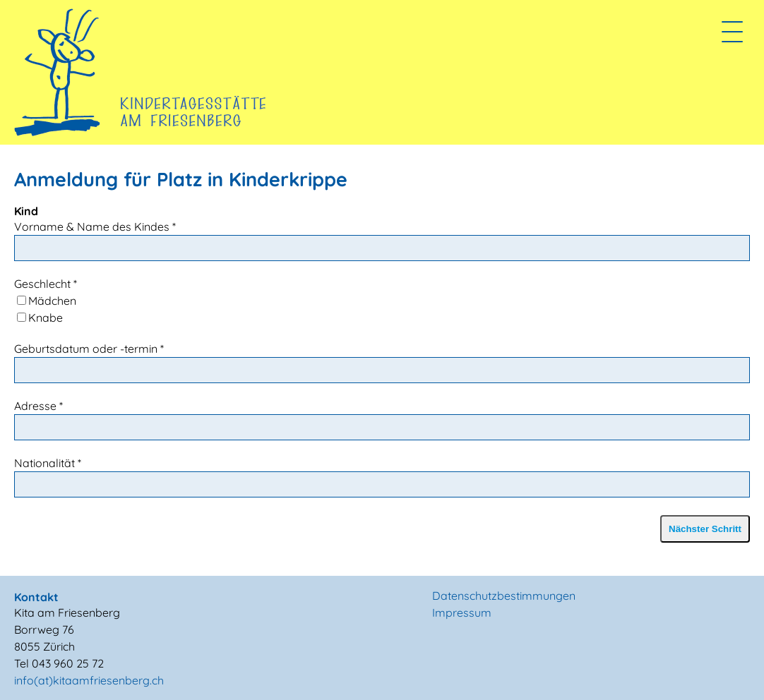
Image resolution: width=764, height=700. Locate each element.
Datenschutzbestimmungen (504, 596)
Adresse (38, 406)
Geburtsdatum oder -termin (89, 349)
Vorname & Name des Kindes (95, 227)
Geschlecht (46, 284)
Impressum (462, 612)
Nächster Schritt (705, 529)
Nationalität (48, 463)
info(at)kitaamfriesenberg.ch (89, 680)
